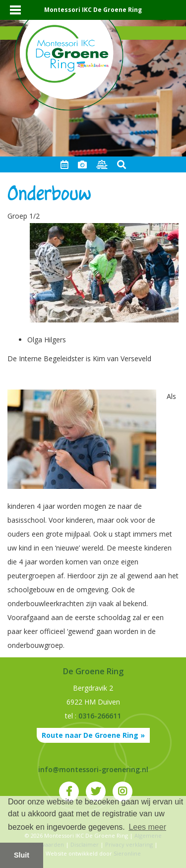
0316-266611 (100, 716)
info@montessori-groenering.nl (93, 769)
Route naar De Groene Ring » (93, 735)
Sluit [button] (22, 855)
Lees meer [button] (147, 827)
